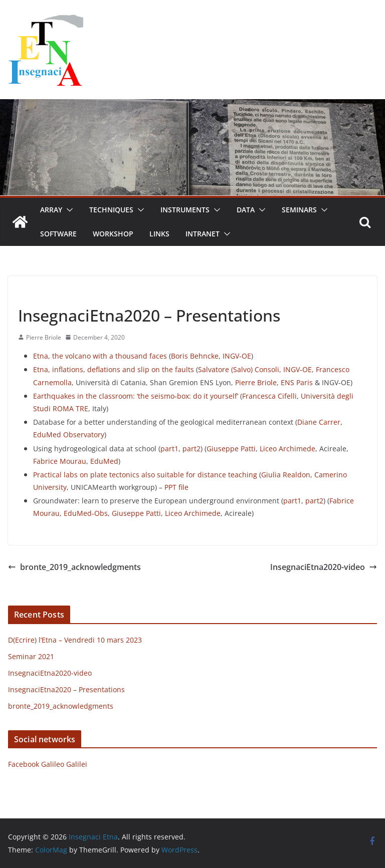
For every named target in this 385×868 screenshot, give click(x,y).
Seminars (299, 210)
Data (246, 210)
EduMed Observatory (69, 435)
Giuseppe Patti (231, 449)
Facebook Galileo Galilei (48, 764)
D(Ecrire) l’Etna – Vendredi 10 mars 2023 (75, 640)
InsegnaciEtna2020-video (324, 567)
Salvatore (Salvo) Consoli (239, 369)
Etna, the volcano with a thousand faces (100, 356)
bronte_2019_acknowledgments (74, 567)
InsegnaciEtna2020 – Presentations (66, 689)
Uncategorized (43, 293)
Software (58, 234)
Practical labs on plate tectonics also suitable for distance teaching (145, 475)
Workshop (113, 234)
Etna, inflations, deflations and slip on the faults (114, 369)
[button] (68, 210)
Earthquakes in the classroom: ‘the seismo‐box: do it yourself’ (136, 396)
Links (159, 234)
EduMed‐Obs (86, 513)
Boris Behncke (195, 356)
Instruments (185, 210)
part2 (191, 449)
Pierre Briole (44, 337)
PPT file (176, 487)
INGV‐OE (237, 356)
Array (51, 210)
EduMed (104, 461)
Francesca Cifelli (269, 396)
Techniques (111, 210)
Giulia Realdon (286, 475)
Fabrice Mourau (60, 461)
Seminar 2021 (31, 656)
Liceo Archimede (287, 449)
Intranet (203, 234)
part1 (169, 449)
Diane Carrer (319, 422)
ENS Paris (296, 382)
